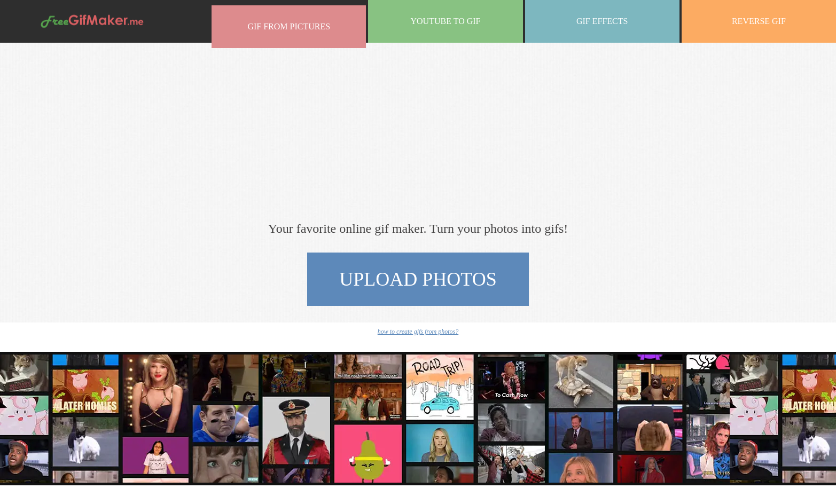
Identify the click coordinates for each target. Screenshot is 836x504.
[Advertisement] (418, 131)
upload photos (418, 279)
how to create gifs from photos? (418, 332)
